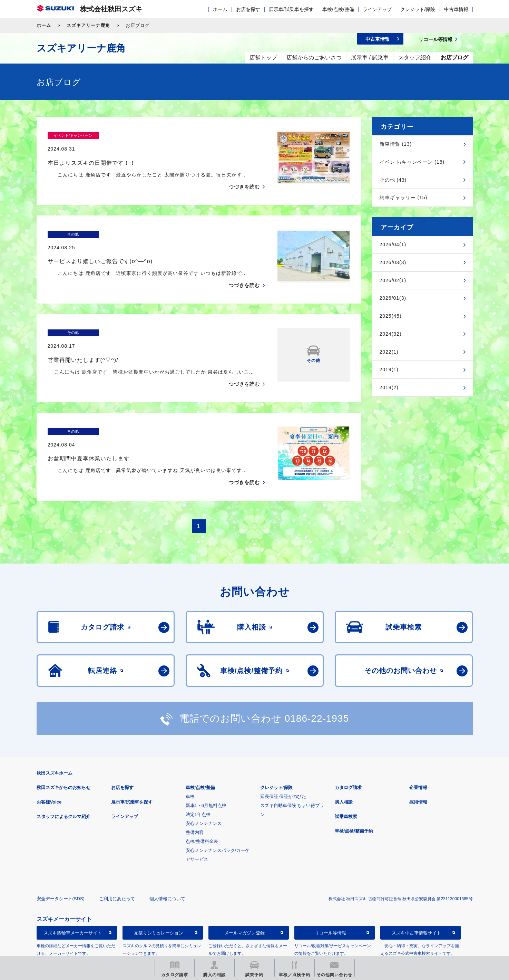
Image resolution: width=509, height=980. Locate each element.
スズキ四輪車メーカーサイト (73, 906)
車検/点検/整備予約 (354, 804)
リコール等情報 (330, 906)
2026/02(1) (393, 280)
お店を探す (248, 9)
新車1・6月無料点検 (206, 779)
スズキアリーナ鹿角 (88, 25)
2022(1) (389, 352)
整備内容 (195, 805)
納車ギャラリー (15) (404, 198)
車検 (190, 770)
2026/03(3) (393, 262)
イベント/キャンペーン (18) (412, 162)
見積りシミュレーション (159, 906)
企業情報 (418, 761)
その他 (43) (393, 180)
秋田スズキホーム (55, 746)
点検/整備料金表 (202, 814)
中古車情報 (456, 9)
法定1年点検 (198, 787)
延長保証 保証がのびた (283, 770)
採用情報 (418, 775)
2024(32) (391, 334)
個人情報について (167, 872)
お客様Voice (49, 775)
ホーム (220, 9)
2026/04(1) (393, 244)
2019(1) (389, 369)
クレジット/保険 (418, 9)
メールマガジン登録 (244, 906)
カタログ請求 (348, 761)
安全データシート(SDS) (61, 872)
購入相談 (344, 775)
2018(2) (389, 387)
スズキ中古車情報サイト (416, 906)
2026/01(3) (393, 298)
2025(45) (391, 316)
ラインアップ (377, 9)
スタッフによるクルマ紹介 (63, 790)
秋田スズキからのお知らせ (63, 761)
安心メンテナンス (204, 796)
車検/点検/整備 (338, 9)
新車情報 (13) (396, 144)
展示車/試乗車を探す (291, 9)
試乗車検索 (346, 790)
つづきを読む (244, 173)
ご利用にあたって (117, 872)
